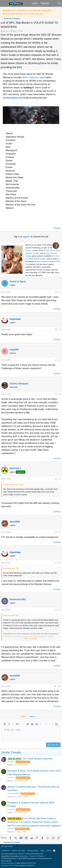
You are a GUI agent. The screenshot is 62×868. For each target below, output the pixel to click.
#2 (60, 292)
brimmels (11, 778)
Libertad (10, 829)
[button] (4, 3)
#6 (60, 479)
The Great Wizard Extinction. (38, 759)
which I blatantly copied (34, 77)
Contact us (6, 851)
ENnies (28, 250)
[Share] (56, 292)
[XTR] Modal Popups (20, 858)
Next (33, 716)
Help (42, 851)
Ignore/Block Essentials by (23, 856)
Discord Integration (8, 863)
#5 (60, 394)
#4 (60, 360)
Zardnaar (11, 762)
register (27, 237)
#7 (60, 532)
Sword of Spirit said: (11, 485)
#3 (60, 330)
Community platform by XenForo (22, 854)
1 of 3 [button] (23, 716)
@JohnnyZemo (11, 98)
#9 (60, 610)
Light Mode (7, 846)
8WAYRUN (32, 863)
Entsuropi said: (9, 568)
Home (49, 851)
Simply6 (36, 253)
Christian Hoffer (13, 793)
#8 (60, 563)
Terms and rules (19, 851)
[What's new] (53, 3)
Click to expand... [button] (31, 638)
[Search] (59, 3)
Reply (58, 228)
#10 (59, 686)
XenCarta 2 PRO (7, 865)
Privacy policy (33, 851)
